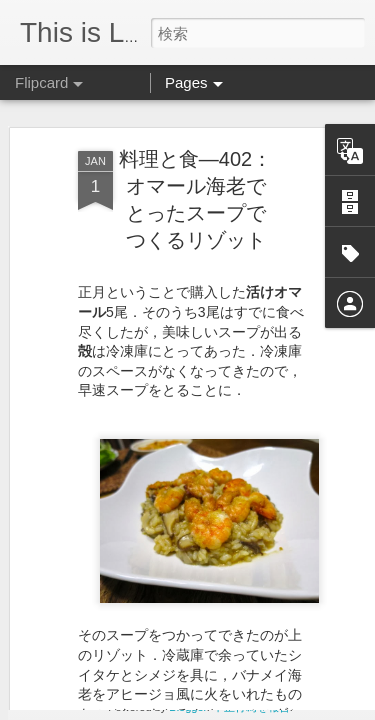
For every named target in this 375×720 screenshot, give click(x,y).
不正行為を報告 (251, 707)
